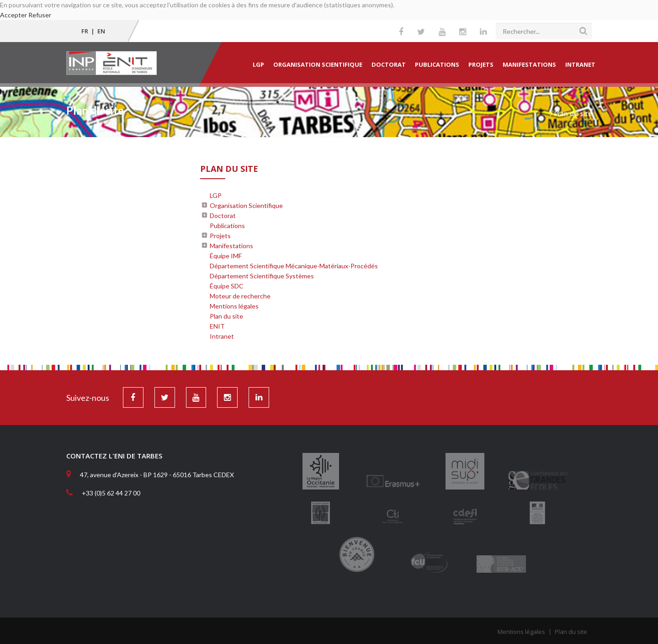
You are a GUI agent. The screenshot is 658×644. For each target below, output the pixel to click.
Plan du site (226, 316)
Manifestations (529, 64)
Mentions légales (234, 306)
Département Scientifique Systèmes (262, 276)
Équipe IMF (226, 256)
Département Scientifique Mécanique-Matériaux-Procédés (294, 266)
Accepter (13, 15)
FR (85, 31)
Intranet (580, 64)
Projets (481, 64)
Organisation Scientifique (318, 64)
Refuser (40, 15)
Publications (437, 64)
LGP (258, 64)
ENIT (217, 326)
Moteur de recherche (240, 296)
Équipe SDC (227, 286)
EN (101, 31)
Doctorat (389, 64)
